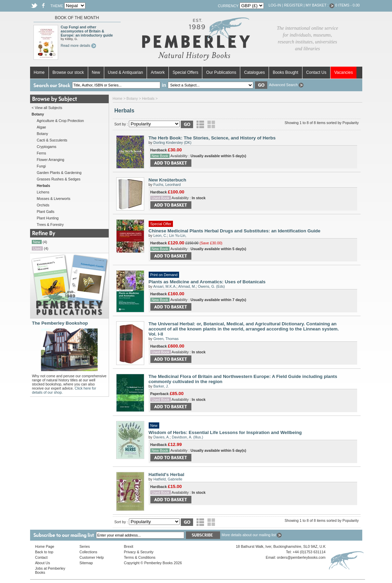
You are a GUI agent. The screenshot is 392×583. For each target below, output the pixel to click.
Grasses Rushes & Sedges (59, 179)
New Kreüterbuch (167, 180)
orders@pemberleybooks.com (301, 557)
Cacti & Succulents (52, 140)
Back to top (44, 552)
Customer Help (92, 557)
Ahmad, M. (187, 286)
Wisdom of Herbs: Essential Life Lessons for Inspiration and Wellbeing (225, 432)
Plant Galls (46, 212)
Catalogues (254, 72)
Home (39, 72)
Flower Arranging (51, 160)
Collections (89, 552)
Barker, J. (161, 386)
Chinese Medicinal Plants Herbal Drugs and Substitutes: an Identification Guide (235, 231)
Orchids (43, 205)
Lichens (43, 192)
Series (85, 546)
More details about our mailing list (252, 535)
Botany (43, 134)
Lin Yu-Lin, (178, 235)
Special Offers (185, 72)
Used (37, 248)
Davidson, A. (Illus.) (188, 437)
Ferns (42, 153)
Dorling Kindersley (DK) (172, 143)
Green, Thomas (166, 339)
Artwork (158, 72)
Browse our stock (68, 72)
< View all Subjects (47, 108)
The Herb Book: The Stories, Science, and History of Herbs (212, 138)
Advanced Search (286, 85)
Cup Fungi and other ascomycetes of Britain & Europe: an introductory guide (87, 31)
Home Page (45, 546)
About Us (43, 563)
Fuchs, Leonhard (167, 185)
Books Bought (286, 72)
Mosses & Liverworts (54, 199)
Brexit (129, 546)
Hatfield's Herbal (167, 474)
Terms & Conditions (140, 557)
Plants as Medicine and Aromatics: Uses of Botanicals (207, 282)
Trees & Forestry (50, 225)
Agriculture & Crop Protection (60, 121)
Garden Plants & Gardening (59, 173)
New (96, 72)
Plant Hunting (48, 218)
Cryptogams (47, 147)
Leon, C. (160, 235)
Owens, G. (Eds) (211, 286)
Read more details (78, 45)
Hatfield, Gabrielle (168, 479)
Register (293, 5)
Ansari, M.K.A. (165, 286)
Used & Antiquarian (126, 72)
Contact (42, 557)
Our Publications (221, 72)
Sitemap (86, 563)
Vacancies (343, 72)
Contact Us (316, 72)
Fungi (42, 166)
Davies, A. (162, 437)
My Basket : (320, 5)
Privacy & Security (139, 552)
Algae (42, 127)
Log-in (275, 5)
